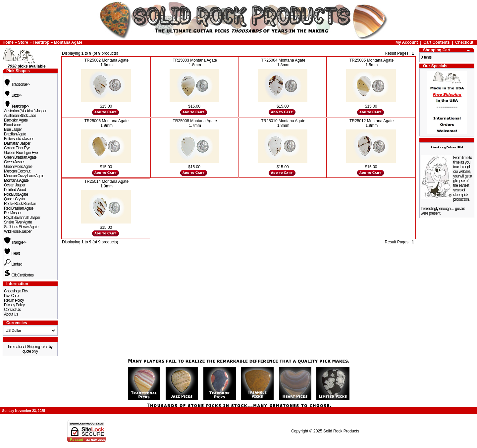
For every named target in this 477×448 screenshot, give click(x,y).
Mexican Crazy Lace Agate (24, 176)
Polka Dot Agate (16, 194)
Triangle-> (15, 242)
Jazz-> (13, 95)
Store (23, 42)
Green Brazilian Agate (20, 157)
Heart (12, 253)
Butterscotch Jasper (19, 139)
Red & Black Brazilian (20, 204)
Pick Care (11, 296)
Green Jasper (14, 162)
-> (17, 106)
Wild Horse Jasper (18, 231)
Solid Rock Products (341, 431)
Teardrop (41, 42)
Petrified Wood (15, 190)
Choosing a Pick (16, 291)
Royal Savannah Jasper (22, 218)
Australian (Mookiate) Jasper (25, 111)
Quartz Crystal (15, 199)
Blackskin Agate (16, 120)
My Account (407, 42)
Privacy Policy (14, 305)
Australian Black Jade (20, 116)
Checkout (464, 42)
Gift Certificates (19, 275)
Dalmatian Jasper (17, 143)
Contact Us (12, 310)
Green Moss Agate (18, 167)
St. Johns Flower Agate (21, 227)
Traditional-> (17, 84)
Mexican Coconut (17, 171)
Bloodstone (12, 125)
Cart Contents (436, 42)
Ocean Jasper (15, 185)
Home (8, 42)
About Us (11, 314)
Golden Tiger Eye (17, 148)
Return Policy (14, 300)
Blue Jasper (13, 129)
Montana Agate (68, 42)
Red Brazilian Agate (19, 208)
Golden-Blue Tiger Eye (21, 153)
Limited (13, 264)
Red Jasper (13, 213)
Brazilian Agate (15, 134)
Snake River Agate (18, 222)
